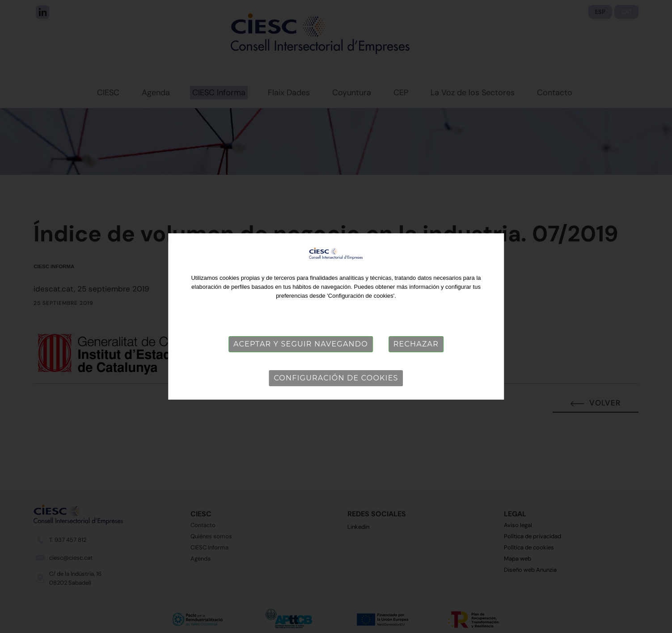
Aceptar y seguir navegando (301, 344)
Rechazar (416, 344)
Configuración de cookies (336, 378)
